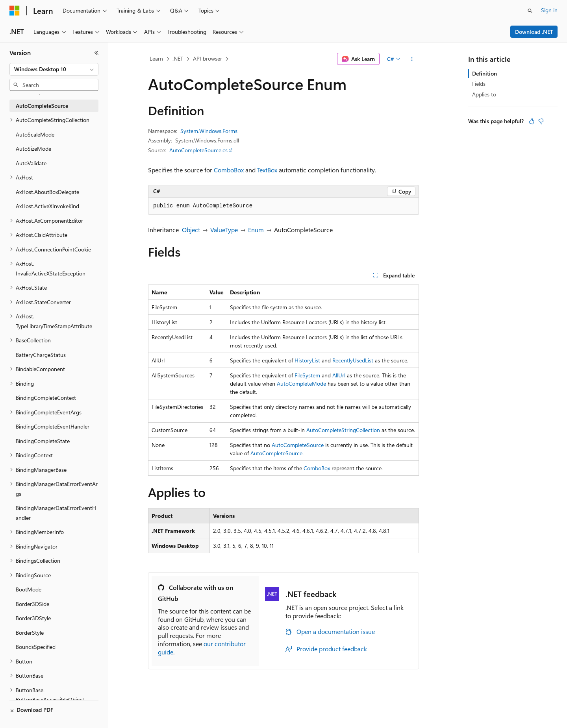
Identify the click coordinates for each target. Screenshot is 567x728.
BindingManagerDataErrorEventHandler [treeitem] (56, 513)
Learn (156, 58)
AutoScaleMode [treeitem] (35, 134)
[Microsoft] (15, 11)
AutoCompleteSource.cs (198, 150)
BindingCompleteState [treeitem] (43, 441)
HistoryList (307, 360)
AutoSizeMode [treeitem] (33, 149)
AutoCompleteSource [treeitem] (42, 106)
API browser (208, 58)
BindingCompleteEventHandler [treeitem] (53, 426)
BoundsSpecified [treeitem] (36, 647)
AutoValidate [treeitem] (31, 163)
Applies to (484, 94)
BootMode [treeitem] (29, 589)
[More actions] (412, 59)
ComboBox (229, 170)
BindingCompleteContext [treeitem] (46, 398)
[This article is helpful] (532, 121)
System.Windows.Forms (209, 131)
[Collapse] (96, 53)
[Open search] (530, 11)
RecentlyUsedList (353, 360)
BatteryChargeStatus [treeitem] (41, 355)
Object (191, 230)
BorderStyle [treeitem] (30, 633)
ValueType (224, 230)
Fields (479, 84)
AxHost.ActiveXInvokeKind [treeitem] (47, 206)
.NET (178, 58)
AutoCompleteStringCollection (343, 430)
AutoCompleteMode (301, 383)
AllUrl (339, 375)
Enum (256, 230)
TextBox (267, 170)
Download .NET (534, 32)
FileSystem (307, 375)
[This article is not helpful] (541, 121)
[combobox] (54, 69)
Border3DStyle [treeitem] (33, 618)
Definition (485, 73)
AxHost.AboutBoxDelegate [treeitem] (47, 192)
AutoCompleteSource (298, 445)
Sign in (549, 10)
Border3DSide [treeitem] (32, 604)
